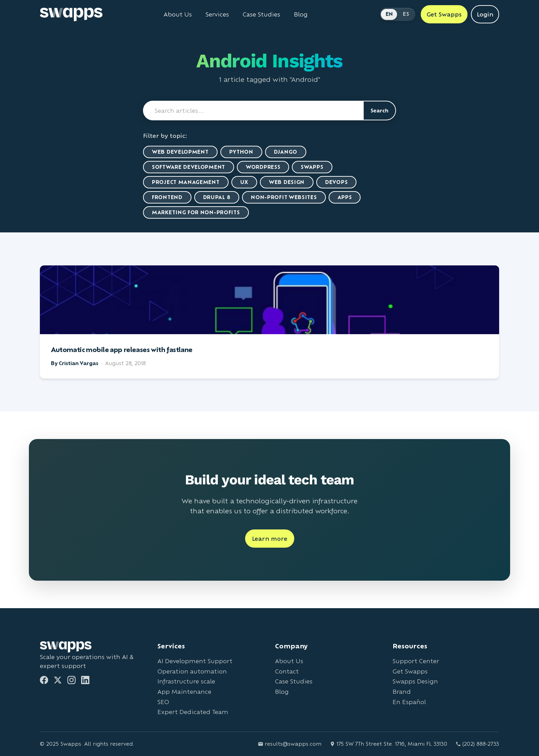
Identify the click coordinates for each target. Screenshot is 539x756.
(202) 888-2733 (477, 744)
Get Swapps (410, 671)
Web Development (180, 152)
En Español (409, 702)
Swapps (312, 167)
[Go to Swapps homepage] (71, 14)
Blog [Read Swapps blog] (301, 14)
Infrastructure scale (186, 681)
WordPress (263, 167)
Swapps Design (415, 681)
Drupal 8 (217, 197)
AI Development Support (195, 661)
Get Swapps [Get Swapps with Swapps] (444, 14)
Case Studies (294, 681)
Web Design (287, 182)
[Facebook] (44, 680)
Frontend (167, 197)
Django (286, 152)
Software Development (189, 167)
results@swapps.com (290, 744)
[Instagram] (71, 680)
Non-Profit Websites (284, 197)
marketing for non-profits (196, 212)
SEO (163, 702)
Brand (402, 692)
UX (244, 182)
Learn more (270, 539)
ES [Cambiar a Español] (406, 14)
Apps (345, 197)
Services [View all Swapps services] (217, 14)
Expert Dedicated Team (193, 712)
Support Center (416, 661)
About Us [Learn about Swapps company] (178, 14)
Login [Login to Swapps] (485, 14)
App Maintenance (184, 692)
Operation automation (192, 671)
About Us (289, 661)
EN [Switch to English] (389, 14)
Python (241, 152)
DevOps (336, 182)
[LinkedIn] (85, 680)
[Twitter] (58, 680)
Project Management (186, 182)
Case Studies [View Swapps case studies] (261, 14)
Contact (287, 671)
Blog (282, 692)
